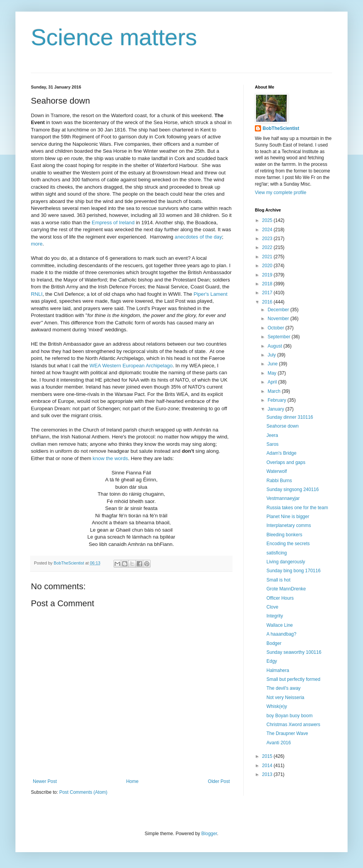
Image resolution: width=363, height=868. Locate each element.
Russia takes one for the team (297, 508)
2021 (268, 257)
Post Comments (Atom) (83, 792)
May (273, 373)
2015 (268, 756)
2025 (268, 220)
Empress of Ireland (113, 223)
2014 (268, 766)
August (276, 346)
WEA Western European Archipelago (131, 366)
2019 (268, 275)
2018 (268, 284)
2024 (268, 230)
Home (132, 781)
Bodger (274, 643)
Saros (272, 444)
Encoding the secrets (288, 544)
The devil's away (283, 688)
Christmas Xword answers (293, 725)
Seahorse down (282, 426)
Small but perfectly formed (293, 679)
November (279, 319)
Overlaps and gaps (286, 462)
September (280, 337)
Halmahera (278, 670)
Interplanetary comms (289, 525)
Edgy (272, 661)
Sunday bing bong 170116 (293, 571)
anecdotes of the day (198, 237)
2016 (268, 302)
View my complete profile (281, 193)
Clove (272, 607)
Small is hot (278, 580)
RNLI (37, 294)
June (273, 364)
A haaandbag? (281, 634)
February (277, 400)
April (273, 382)
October (276, 328)
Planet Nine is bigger (288, 517)
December (279, 310)
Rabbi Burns (279, 481)
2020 (268, 266)
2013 (268, 774)
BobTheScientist (281, 128)
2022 (268, 247)
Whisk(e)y (277, 706)
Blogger (209, 834)
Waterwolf (277, 471)
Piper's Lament (210, 294)
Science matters (114, 37)
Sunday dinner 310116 (290, 417)
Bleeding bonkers (284, 535)
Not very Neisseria (285, 697)
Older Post (219, 781)
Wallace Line (280, 625)
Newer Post (45, 781)
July (272, 355)
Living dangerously (286, 562)
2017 (268, 293)
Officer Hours (280, 598)
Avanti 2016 (279, 743)
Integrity (275, 616)
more (37, 244)
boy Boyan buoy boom (289, 716)
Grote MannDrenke (286, 589)
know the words (110, 458)
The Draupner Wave (287, 733)
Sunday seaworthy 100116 (294, 652)
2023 (268, 239)
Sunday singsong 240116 (293, 489)
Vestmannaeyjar (283, 498)
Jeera (272, 435)
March (275, 391)
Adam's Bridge (282, 453)
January (276, 409)
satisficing (277, 553)
